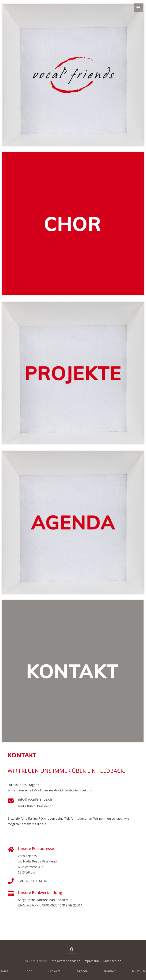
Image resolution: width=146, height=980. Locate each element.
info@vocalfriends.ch (35, 799)
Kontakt (110, 971)
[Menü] (138, 8)
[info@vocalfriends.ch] (13, 801)
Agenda (82, 971)
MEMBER (138, 971)
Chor (28, 971)
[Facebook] (72, 949)
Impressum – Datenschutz (102, 961)
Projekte (54, 971)
